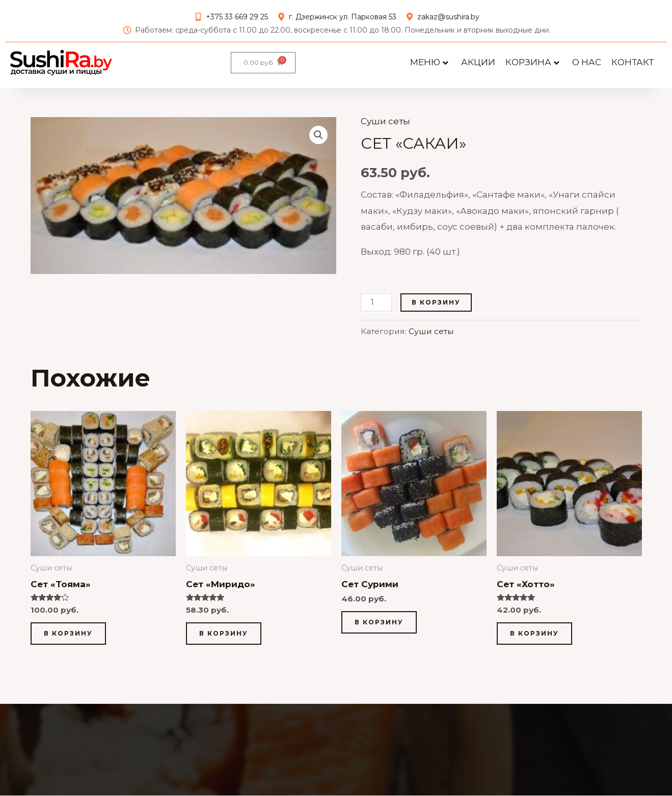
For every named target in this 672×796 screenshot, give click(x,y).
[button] (318, 141)
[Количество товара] (377, 308)
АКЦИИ (478, 62)
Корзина (532, 62)
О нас (587, 62)
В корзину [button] (68, 639)
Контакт (633, 62)
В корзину (436, 308)
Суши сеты (385, 127)
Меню (429, 62)
